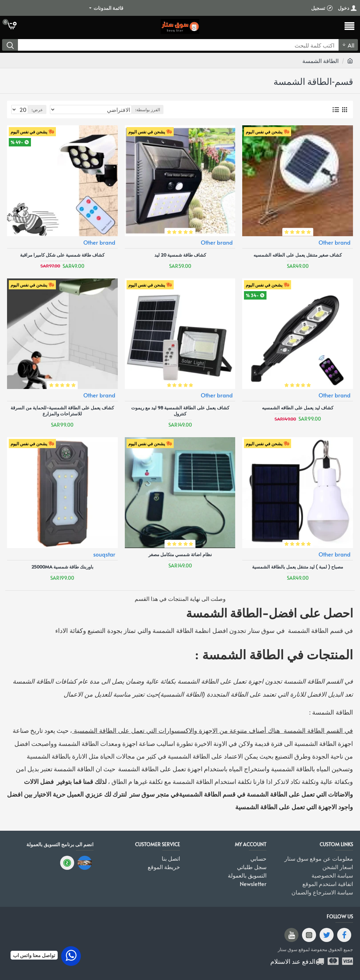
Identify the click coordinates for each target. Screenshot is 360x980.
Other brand (335, 242)
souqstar (104, 554)
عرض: (37, 109)
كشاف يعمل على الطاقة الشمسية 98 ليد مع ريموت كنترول (180, 411)
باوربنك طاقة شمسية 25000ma (62, 567)
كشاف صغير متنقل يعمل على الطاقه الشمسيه (298, 255)
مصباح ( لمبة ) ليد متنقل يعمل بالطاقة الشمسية (298, 567)
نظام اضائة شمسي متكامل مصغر (180, 555)
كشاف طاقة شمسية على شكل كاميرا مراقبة (62, 255)
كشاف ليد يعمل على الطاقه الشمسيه (298, 408)
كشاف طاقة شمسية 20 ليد (180, 255)
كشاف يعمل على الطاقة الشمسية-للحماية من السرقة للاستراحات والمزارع (62, 411)
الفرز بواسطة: (148, 109)
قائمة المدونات (108, 8)
